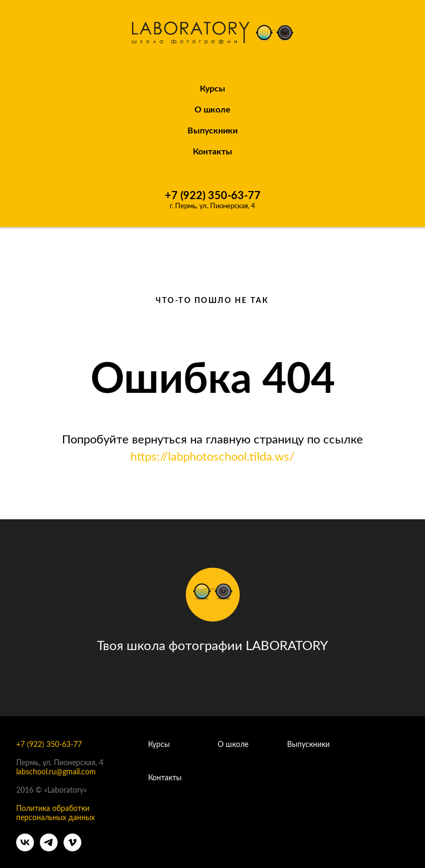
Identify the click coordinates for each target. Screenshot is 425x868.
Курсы (212, 89)
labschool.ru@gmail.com (56, 772)
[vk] (25, 848)
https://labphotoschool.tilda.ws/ (212, 457)
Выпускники (212, 131)
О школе (233, 745)
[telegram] (49, 848)
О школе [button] (212, 110)
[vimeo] (72, 848)
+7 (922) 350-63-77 (213, 196)
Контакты (212, 152)
